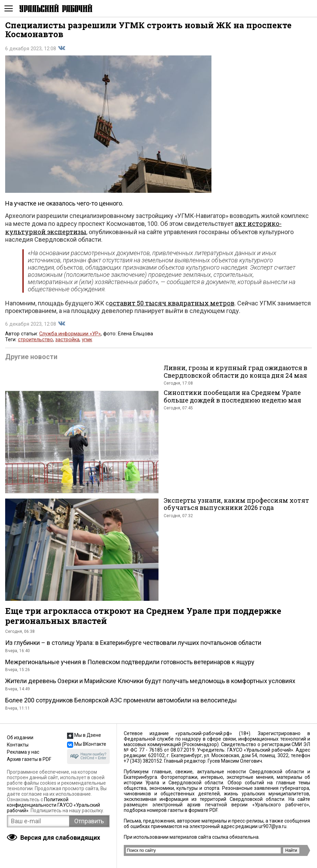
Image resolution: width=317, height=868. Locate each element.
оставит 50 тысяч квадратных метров (172, 303)
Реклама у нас (23, 752)
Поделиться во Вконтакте (62, 48)
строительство (35, 340)
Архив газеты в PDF (29, 759)
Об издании (20, 738)
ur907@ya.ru (272, 826)
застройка (67, 340)
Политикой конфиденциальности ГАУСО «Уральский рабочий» (53, 805)
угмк (87, 340)
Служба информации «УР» (70, 334)
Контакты (18, 745)
